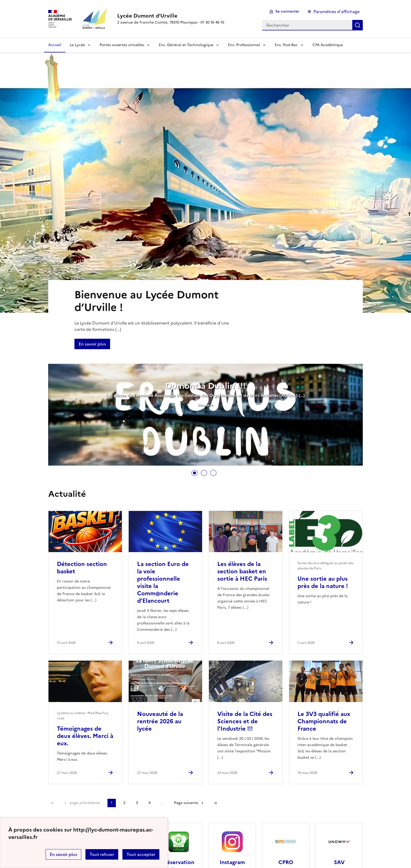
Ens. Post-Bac (286, 45)
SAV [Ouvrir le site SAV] (339, 862)
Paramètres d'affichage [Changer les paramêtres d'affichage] (337, 12)
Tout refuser (102, 854)
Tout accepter (141, 854)
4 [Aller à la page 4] (149, 803)
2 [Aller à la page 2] (124, 803)
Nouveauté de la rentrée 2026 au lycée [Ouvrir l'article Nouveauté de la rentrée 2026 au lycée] (160, 721)
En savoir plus (63, 854)
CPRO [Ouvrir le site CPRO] (286, 862)
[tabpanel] (206, 415)
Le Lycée (77, 45)
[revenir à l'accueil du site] (171, 16)
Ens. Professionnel (244, 45)
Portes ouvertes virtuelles (122, 45)
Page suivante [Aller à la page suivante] (186, 803)
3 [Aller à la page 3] (137, 803)
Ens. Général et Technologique (186, 45)
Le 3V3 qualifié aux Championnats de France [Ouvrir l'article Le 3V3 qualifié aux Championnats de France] (324, 721)
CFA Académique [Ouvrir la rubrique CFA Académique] (328, 45)
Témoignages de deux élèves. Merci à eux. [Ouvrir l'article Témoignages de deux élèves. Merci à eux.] (85, 736)
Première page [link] (52, 803)
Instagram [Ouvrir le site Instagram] (232, 862)
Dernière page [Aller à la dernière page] (215, 803)
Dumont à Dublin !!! (206, 386)
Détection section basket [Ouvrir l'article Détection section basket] (82, 568)
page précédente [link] (85, 803)
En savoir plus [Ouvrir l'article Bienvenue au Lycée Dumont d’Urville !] (92, 344)
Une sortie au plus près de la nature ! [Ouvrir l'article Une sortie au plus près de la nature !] (323, 582)
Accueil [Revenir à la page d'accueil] (55, 45)
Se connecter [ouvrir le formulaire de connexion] (287, 11)
